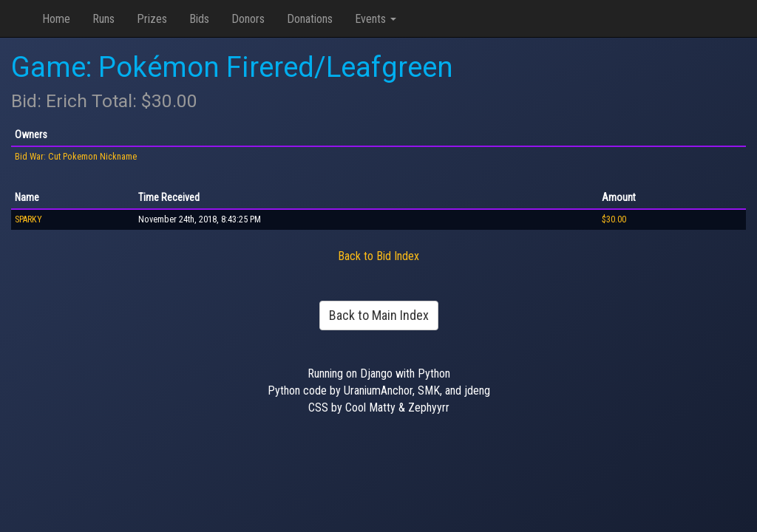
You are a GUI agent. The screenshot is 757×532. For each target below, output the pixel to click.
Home (56, 19)
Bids (199, 19)
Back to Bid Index (378, 256)
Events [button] (376, 19)
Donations (310, 19)
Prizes (152, 19)
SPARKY (28, 219)
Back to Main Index (379, 315)
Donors (248, 19)
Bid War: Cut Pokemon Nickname (76, 157)
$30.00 (614, 219)
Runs (103, 19)
